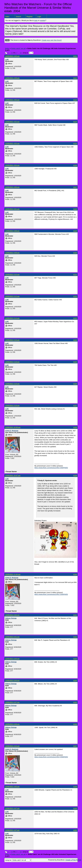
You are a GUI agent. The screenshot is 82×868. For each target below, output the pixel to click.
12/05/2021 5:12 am (12, 296)
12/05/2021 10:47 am (13, 476)
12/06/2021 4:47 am (12, 808)
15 (21, 53)
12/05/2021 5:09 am (12, 253)
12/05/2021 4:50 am (12, 100)
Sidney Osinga (11, 618)
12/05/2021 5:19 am (12, 384)
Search (19, 17)
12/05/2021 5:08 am (12, 231)
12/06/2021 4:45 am (12, 787)
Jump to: (18, 860)
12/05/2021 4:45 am (12, 56)
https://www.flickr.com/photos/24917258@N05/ (51, 468)
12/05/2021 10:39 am (13, 427)
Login (39, 17)
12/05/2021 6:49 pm (12, 724)
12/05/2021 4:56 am (12, 187)
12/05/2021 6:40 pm (12, 615)
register (43, 20)
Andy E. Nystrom (12, 431)
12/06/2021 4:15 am (12, 746)
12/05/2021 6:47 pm (12, 702)
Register (30, 17)
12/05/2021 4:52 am (12, 122)
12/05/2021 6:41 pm (12, 637)
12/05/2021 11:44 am (13, 574)
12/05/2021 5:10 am (12, 275)
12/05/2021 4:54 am (12, 165)
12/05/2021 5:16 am (12, 340)
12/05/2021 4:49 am (12, 78)
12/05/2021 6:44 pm (12, 659)
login (36, 20)
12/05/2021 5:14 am (12, 318)
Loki (7, 59)
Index (7, 17)
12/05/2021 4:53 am (12, 143)
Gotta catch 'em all (18, 48)
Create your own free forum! (52, 40)
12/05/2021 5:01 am (12, 209)
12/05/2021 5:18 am (12, 362)
